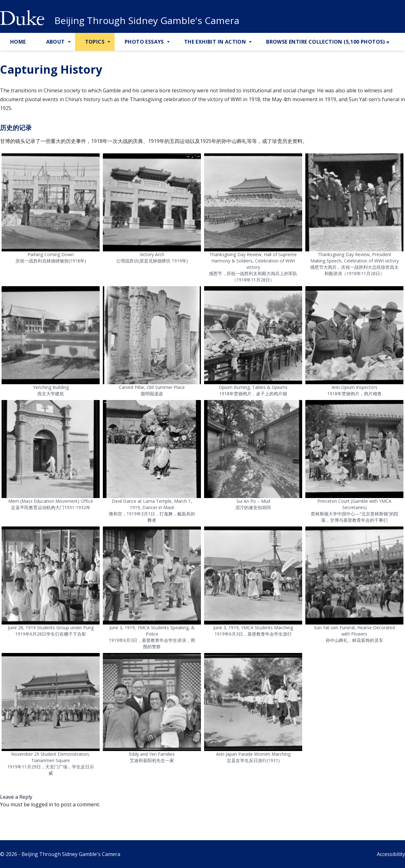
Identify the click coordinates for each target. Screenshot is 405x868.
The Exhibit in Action (215, 42)
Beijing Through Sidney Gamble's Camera (147, 21)
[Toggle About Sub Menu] (70, 42)
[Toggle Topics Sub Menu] (109, 42)
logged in (42, 804)
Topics (95, 42)
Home (18, 42)
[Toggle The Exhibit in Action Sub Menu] (251, 42)
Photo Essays (144, 42)
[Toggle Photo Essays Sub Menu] (169, 42)
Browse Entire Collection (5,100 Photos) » (328, 42)
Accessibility (391, 854)
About (56, 42)
